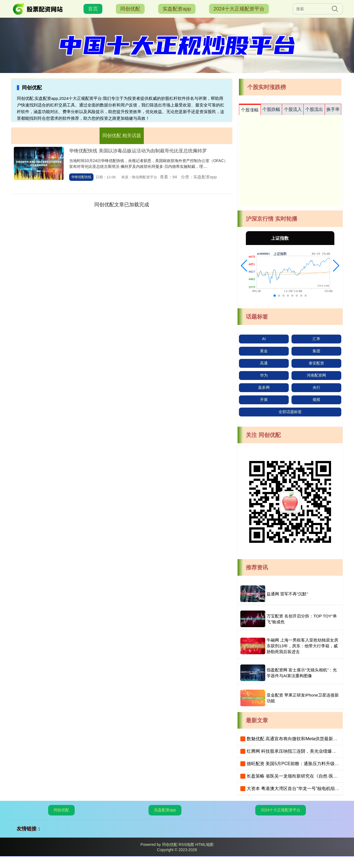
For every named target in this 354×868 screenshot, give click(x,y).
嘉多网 (264, 387)
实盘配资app (177, 9)
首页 (93, 9)
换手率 (333, 109)
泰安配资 (316, 363)
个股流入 (293, 109)
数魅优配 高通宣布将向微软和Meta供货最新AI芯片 (296, 739)
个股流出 (314, 109)
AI (264, 339)
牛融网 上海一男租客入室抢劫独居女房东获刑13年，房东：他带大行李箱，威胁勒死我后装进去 (302, 646)
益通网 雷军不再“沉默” (287, 594)
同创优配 (130, 9)
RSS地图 (186, 844)
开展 (264, 400)
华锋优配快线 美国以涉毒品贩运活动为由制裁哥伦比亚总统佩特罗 (138, 151)
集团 (316, 351)
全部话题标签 (290, 412)
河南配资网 (316, 375)
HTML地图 (204, 844)
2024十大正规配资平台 (239, 9)
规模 (316, 400)
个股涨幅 (250, 110)
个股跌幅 (271, 109)
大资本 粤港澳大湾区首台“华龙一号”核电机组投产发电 (300, 789)
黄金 (264, 351)
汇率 (316, 339)
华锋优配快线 (81, 177)
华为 (264, 375)
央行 (316, 387)
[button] (244, 266)
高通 (264, 363)
